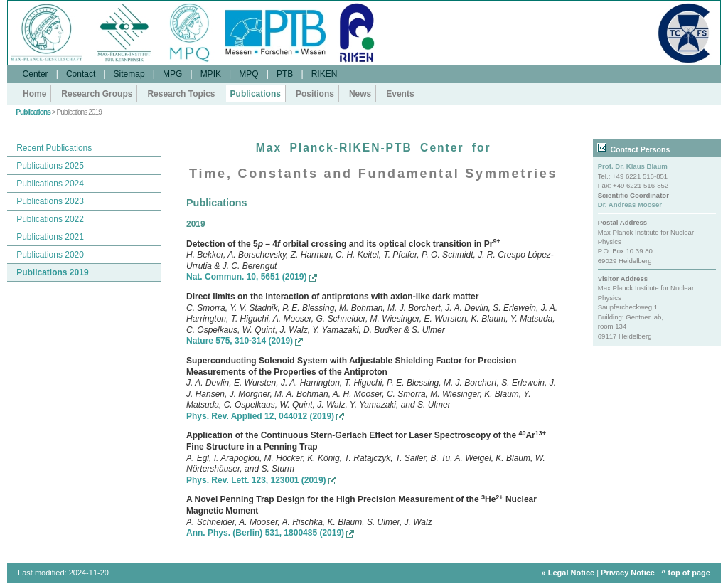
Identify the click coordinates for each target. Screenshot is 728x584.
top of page (689, 573)
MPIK (211, 74)
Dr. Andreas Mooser (630, 205)
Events (400, 94)
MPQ (248, 74)
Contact (81, 74)
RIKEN (325, 74)
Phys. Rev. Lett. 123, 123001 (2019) (261, 480)
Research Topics (181, 94)
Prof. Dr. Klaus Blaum (633, 166)
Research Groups (97, 94)
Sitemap (129, 74)
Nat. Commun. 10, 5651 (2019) (252, 277)
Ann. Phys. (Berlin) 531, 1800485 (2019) (270, 533)
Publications (256, 94)
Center (36, 74)
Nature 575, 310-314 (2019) (245, 341)
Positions (315, 94)
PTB (285, 74)
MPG (172, 74)
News (360, 94)
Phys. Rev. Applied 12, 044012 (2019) (265, 416)
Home (34, 94)
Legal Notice (571, 573)
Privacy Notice (628, 573)
